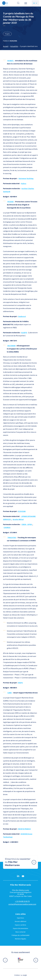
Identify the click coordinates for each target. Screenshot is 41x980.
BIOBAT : (11, 61)
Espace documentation (21, 928)
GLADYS (24, 333)
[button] (26, 3)
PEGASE (11, 202)
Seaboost (22, 316)
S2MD (10, 693)
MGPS (20, 683)
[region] (20, 46)
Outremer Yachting (26, 178)
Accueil (6, 46)
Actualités (14, 46)
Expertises (21, 918)
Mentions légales (21, 939)
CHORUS (7, 527)
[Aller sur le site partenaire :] (21, 960)
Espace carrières (21, 925)
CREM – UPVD (27, 524)
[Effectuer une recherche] (18, 3)
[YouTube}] (23, 876)
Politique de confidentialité (21, 935)
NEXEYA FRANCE (24, 829)
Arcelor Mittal (18, 519)
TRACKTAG (12, 537)
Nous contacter (21, 932)
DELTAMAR (11, 346)
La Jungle (24, 975)
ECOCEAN (22, 511)
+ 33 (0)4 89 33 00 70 (22, 901)
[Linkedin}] (18, 876)
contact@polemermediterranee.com (22, 904)
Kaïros (24, 183)
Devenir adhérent (21, 921)
